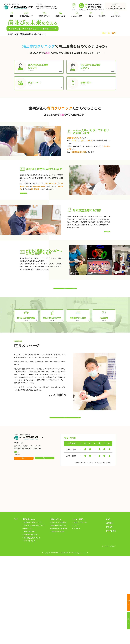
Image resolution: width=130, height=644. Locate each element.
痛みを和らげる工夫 (59, 613)
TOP (16, 607)
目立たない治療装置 (59, 610)
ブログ (76, 613)
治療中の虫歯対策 (58, 619)
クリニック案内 (78, 607)
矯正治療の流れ (30, 619)
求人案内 (109, 611)
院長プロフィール (80, 610)
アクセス (77, 616)
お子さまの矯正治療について (35, 613)
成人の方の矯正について (33, 610)
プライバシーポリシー (109, 634)
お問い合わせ (111, 619)
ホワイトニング (30, 629)
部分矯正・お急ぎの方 (59, 616)
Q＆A (108, 607)
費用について (29, 616)
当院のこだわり (55, 607)
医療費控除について (31, 622)
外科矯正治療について (32, 626)
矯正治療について (29, 607)
